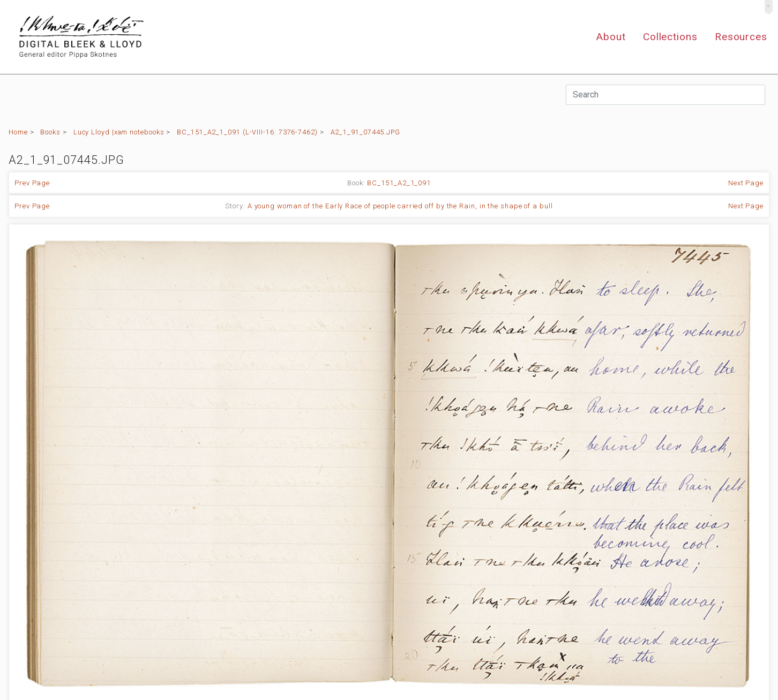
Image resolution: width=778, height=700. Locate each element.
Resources (741, 37)
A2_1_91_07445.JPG (365, 132)
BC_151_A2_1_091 (399, 183)
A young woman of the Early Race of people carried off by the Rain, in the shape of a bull (400, 206)
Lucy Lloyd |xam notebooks (119, 132)
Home (18, 132)
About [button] (611, 37)
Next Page (746, 183)
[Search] (665, 95)
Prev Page (32, 183)
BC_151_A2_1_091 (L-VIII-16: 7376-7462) (247, 132)
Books (50, 132)
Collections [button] (670, 37)
